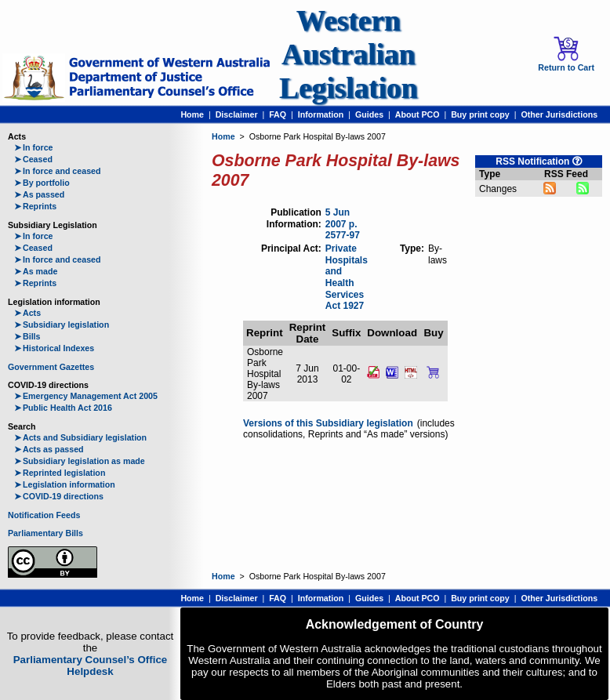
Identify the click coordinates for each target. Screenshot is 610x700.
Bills (27, 336)
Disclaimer (237, 114)
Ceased (33, 159)
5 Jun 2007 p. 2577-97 (343, 224)
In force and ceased (58, 171)
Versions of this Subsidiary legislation (328, 423)
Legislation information (65, 484)
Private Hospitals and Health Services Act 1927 (347, 277)
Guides (369, 114)
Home (192, 114)
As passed (39, 194)
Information (321, 114)
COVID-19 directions (59, 496)
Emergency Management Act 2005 (86, 396)
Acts (27, 313)
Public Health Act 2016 (63, 408)
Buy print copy (480, 114)
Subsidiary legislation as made (80, 461)
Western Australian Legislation (348, 54)
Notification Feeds (44, 515)
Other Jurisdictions (559, 114)
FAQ (278, 114)
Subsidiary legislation (62, 325)
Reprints (35, 206)
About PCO (418, 114)
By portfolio (42, 183)
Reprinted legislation (60, 473)
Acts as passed (49, 449)
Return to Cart (566, 54)
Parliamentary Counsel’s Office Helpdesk (91, 666)
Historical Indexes (54, 348)
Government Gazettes (51, 367)
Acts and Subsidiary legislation (80, 437)
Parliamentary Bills (45, 533)
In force (34, 147)
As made (36, 271)
